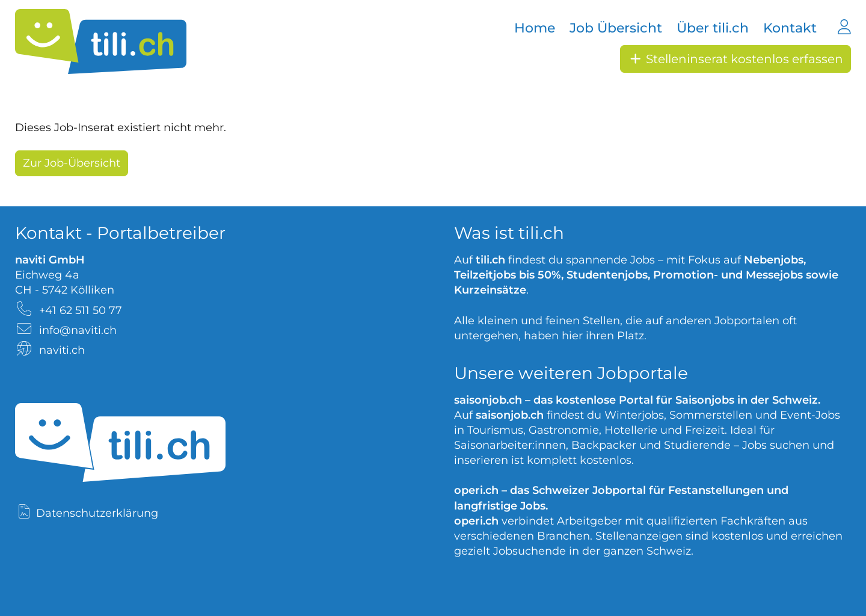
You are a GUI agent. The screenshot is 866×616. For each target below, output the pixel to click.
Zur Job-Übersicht (72, 163)
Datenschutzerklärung (97, 513)
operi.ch (476, 490)
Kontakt (790, 28)
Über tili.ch (713, 28)
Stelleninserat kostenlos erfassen (735, 59)
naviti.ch (62, 350)
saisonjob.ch (488, 400)
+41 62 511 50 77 (81, 310)
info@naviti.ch (78, 330)
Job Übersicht (616, 28)
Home (535, 28)
